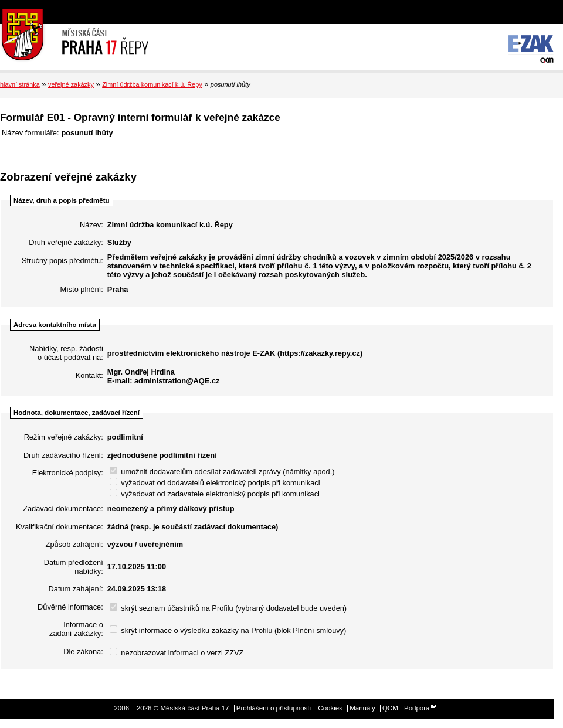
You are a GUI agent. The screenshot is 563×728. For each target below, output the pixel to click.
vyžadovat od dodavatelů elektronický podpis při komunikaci (215, 483)
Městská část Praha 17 (74, 35)
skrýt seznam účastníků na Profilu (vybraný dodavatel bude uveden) (228, 608)
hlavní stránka (20, 84)
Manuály (362, 708)
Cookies (330, 708)
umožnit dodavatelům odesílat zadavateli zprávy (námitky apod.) (222, 472)
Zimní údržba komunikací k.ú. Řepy (152, 84)
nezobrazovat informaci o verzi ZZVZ (177, 653)
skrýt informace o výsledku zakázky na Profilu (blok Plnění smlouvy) (228, 630)
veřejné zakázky (71, 84)
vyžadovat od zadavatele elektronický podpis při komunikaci (215, 494)
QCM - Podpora (406, 708)
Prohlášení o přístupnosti (274, 708)
